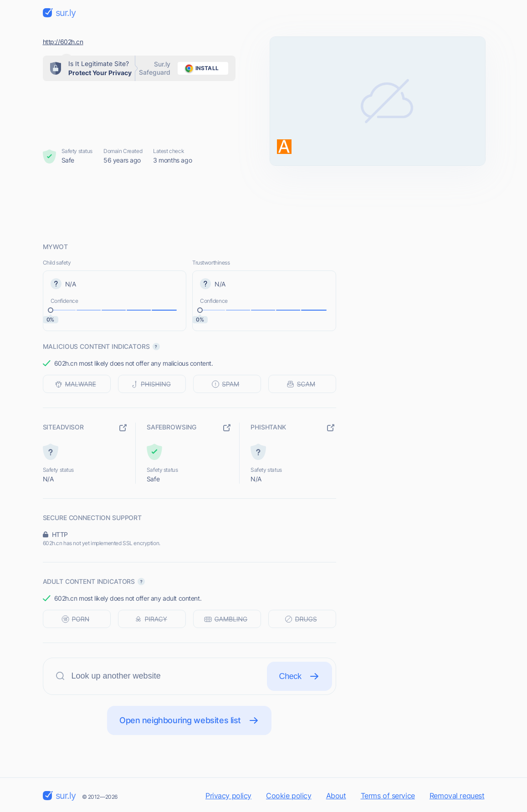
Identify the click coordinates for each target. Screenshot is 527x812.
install (200, 68)
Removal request (457, 796)
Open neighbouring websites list (189, 720)
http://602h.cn (63, 42)
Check (299, 676)
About (336, 796)
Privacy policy (228, 796)
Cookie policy (289, 796)
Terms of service (388, 796)
